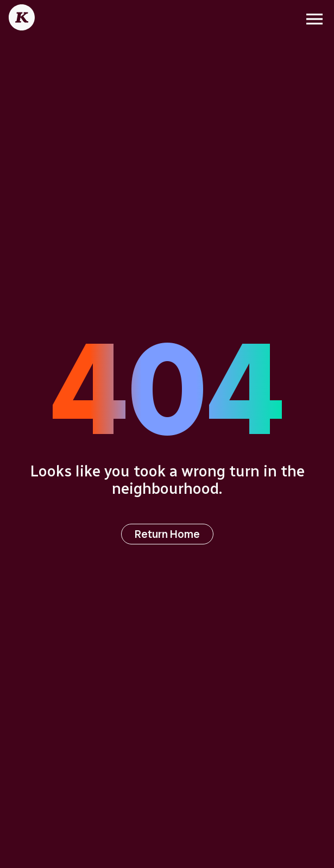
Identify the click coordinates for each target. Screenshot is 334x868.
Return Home (167, 534)
